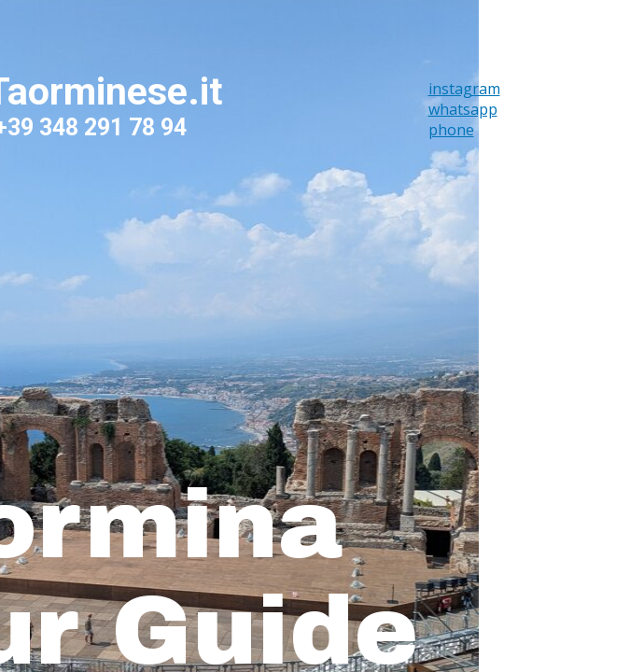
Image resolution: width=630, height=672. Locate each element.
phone (451, 130)
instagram (464, 89)
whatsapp (463, 109)
